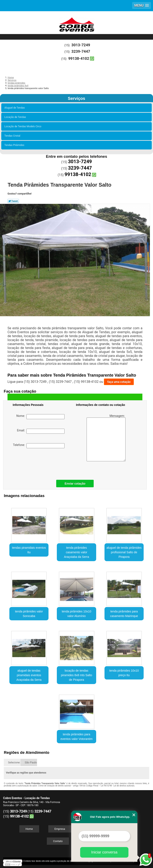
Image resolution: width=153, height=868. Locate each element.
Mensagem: (106, 438)
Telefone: (39, 446)
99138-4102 (79, 58)
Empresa (60, 829)
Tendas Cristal (13, 136)
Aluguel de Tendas (15, 108)
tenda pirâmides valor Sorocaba (29, 614)
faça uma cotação (119, 382)
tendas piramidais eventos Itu (29, 550)
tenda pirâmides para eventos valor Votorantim (76, 737)
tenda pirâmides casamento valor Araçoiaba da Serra (76, 552)
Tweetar (13, 201)
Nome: (40, 417)
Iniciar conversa (104, 852)
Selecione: (14, 762)
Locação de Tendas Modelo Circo (24, 126)
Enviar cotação (75, 484)
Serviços (76, 98)
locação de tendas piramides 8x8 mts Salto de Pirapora (76, 675)
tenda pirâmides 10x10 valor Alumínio (77, 614)
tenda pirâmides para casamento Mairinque (124, 614)
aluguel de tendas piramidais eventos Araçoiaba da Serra (29, 675)
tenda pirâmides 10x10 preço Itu (124, 673)
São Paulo (31, 762)
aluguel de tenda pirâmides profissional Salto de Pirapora (124, 552)
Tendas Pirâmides (15, 145)
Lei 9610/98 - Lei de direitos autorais (118, 786)
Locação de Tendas (16, 117)
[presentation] (39, 463)
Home (29, 829)
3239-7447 (81, 51)
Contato (58, 841)
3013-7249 (81, 45)
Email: (41, 431)
